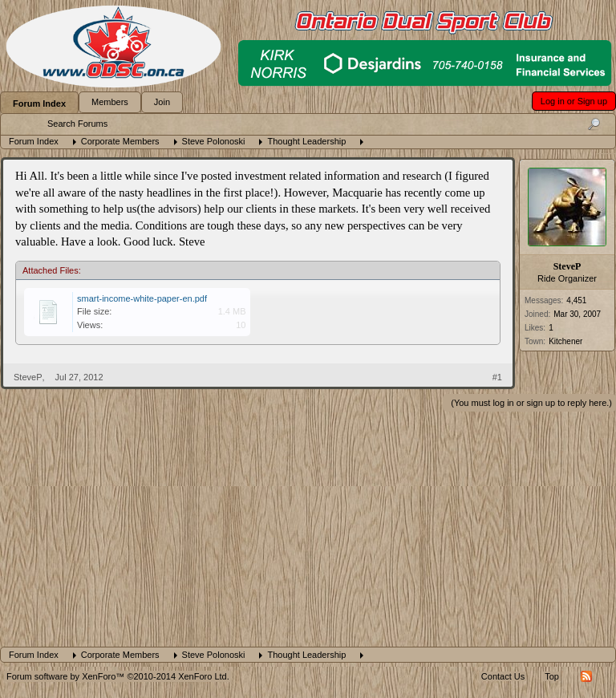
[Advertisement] (308, 526)
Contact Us (503, 676)
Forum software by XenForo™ (118, 676)
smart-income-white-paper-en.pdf (142, 298)
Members (110, 102)
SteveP (567, 266)
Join (162, 102)
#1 (497, 377)
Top (552, 676)
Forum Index (39, 103)
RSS (586, 676)
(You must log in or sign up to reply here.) (531, 403)
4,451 (576, 300)
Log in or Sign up (574, 101)
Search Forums (77, 124)
